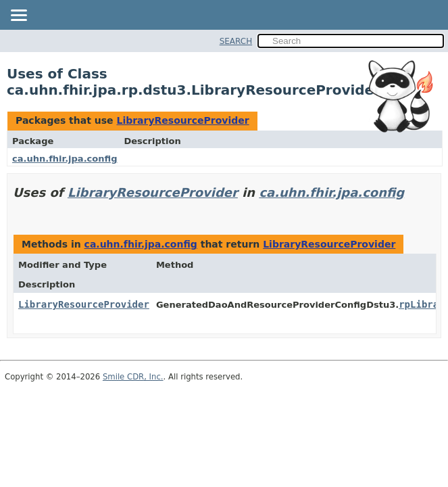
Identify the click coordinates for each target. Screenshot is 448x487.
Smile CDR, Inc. (133, 377)
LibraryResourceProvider (182, 120)
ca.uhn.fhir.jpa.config (65, 159)
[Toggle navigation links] (18, 16)
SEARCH (236, 41)
